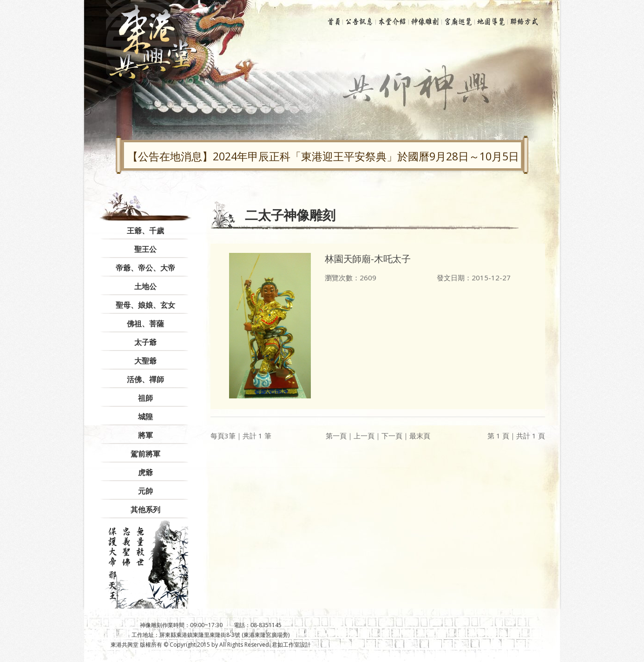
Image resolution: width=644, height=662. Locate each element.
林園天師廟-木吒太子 (368, 259)
